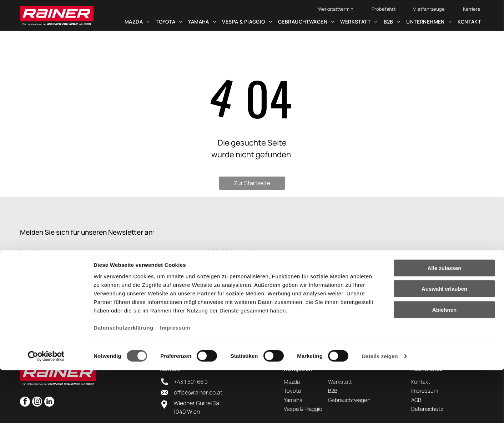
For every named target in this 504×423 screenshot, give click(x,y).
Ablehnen (444, 362)
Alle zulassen (444, 320)
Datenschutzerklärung (124, 380)
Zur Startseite (252, 183)
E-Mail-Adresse (227, 252)
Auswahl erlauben (444, 342)
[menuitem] (137, 24)
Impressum (175, 380)
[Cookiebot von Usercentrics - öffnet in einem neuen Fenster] (46, 409)
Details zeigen (380, 409)
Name (27, 252)
